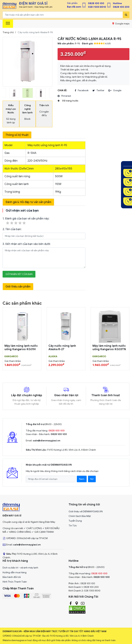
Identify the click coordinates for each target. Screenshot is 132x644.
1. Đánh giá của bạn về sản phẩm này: (26, 221)
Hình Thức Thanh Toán (15, 582)
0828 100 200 (121, 7)
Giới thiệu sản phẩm (18, 287)
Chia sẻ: (62, 90)
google (115, 91)
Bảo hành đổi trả (12, 577)
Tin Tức (73, 526)
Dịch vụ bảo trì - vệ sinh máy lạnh (20, 568)
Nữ (92, 479)
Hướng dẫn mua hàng (15, 572)
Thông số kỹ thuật (17, 135)
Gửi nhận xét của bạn (19, 274)
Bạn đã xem (74, 7)
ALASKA (53, 357)
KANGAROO (11, 357)
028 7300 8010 (97, 7)
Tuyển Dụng (75, 521)
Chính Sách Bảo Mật (80, 516)
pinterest (64, 96)
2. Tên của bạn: (12, 229)
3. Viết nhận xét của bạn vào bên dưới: (27, 244)
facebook (82, 91)
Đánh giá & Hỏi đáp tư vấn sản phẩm (28, 202)
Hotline (117, 3)
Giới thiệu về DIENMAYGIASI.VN (86, 512)
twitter (98, 91)
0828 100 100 (96, 3)
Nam (82, 479)
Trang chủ (8, 32)
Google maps (121, 24)
